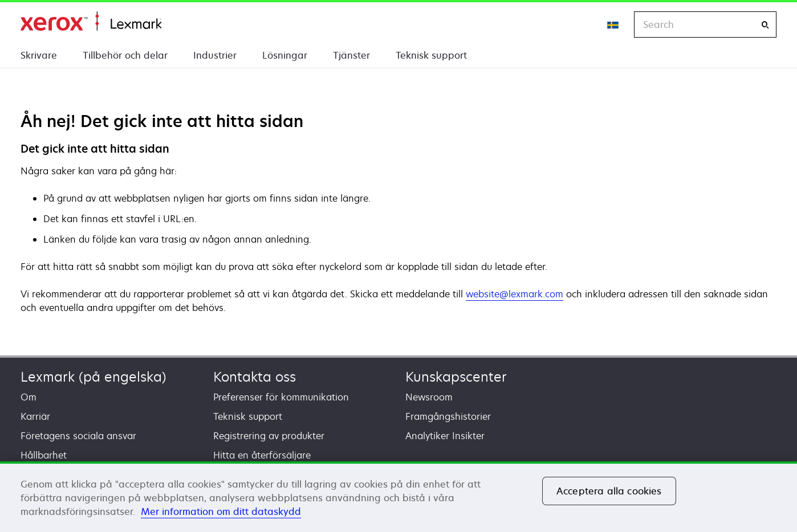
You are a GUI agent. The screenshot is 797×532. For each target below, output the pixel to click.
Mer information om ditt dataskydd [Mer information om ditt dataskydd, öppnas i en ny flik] (221, 511)
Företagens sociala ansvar (78, 436)
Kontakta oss (255, 377)
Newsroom (429, 397)
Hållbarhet (44, 455)
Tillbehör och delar (125, 55)
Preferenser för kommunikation (281, 397)
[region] (398, 497)
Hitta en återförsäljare (262, 455)
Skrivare (39, 55)
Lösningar (285, 55)
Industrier (215, 55)
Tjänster (351, 55)
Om (29, 397)
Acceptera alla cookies (609, 491)
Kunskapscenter (456, 377)
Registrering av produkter (269, 436)
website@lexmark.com (515, 294)
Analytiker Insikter (445, 436)
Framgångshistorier (448, 416)
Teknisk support (431, 55)
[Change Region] (613, 24)
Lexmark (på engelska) (93, 377)
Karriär (35, 416)
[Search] (765, 25)
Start (91, 21)
